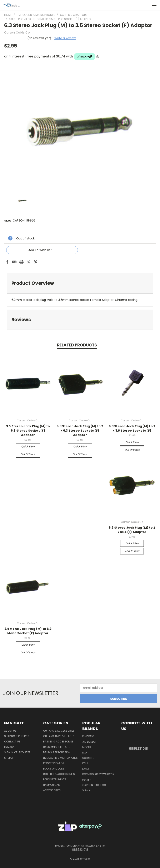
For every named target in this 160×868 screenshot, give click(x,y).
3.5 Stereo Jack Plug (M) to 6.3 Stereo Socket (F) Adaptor (28, 431)
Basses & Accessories (58, 742)
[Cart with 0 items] (147, 5)
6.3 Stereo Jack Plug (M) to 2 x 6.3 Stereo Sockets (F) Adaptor (80, 431)
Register (25, 752)
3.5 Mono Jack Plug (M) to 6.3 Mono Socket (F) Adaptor (28, 631)
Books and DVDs (54, 769)
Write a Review (65, 38)
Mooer (87, 747)
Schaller (88, 758)
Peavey (87, 780)
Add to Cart (132, 551)
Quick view (28, 446)
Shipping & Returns (17, 736)
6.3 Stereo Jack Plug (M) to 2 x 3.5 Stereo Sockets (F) (132, 428)
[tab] (80, 283)
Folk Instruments (55, 779)
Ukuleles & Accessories (59, 774)
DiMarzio (88, 736)
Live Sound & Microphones (60, 758)
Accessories (52, 790)
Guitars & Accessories (59, 731)
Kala (85, 763)
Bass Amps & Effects (57, 747)
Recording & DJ (54, 763)
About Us (10, 731)
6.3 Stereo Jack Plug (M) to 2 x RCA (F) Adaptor (132, 530)
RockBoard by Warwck (98, 774)
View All (87, 790)
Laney (86, 769)
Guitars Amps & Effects (59, 736)
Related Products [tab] (77, 345)
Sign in (9, 752)
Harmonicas (51, 785)
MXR (85, 753)
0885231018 (138, 749)
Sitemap (9, 758)
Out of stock (28, 454)
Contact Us (12, 742)
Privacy (9, 747)
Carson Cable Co (94, 785)
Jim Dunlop (89, 742)
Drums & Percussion (57, 752)
